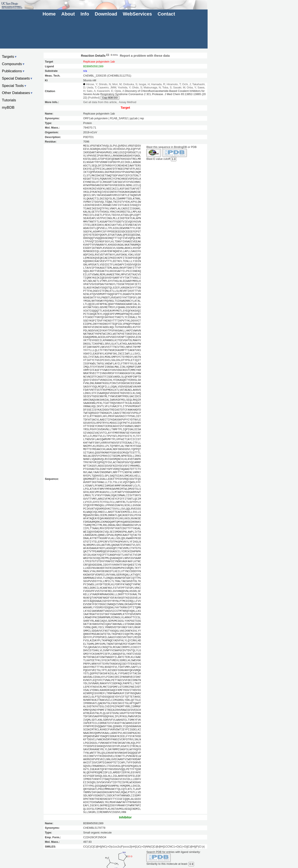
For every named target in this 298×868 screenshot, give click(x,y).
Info (85, 14)
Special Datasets (17, 78)
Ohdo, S (137, 87)
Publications (13, 71)
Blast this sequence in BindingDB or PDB (171, 147)
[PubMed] (94, 98)
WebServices (137, 14)
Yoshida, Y (124, 87)
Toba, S (167, 87)
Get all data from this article (100, 102)
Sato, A (91, 91)
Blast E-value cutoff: (158, 159)
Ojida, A (119, 91)
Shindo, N (105, 84)
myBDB (8, 107)
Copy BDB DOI (110, 98)
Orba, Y (191, 87)
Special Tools (14, 86)
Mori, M (117, 84)
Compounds (13, 64)
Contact (166, 14)
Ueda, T (91, 87)
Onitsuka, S (130, 84)
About (68, 14)
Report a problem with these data (138, 56)
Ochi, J (186, 84)
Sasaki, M (179, 87)
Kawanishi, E (105, 91)
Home (49, 14)
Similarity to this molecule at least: (167, 864)
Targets (10, 57)
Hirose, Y (92, 84)
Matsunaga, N (152, 87)
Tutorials (9, 100)
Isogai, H (144, 84)
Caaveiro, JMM (107, 87)
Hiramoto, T (174, 84)
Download (106, 14)
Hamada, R (158, 84)
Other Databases (18, 93)
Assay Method (128, 102)
